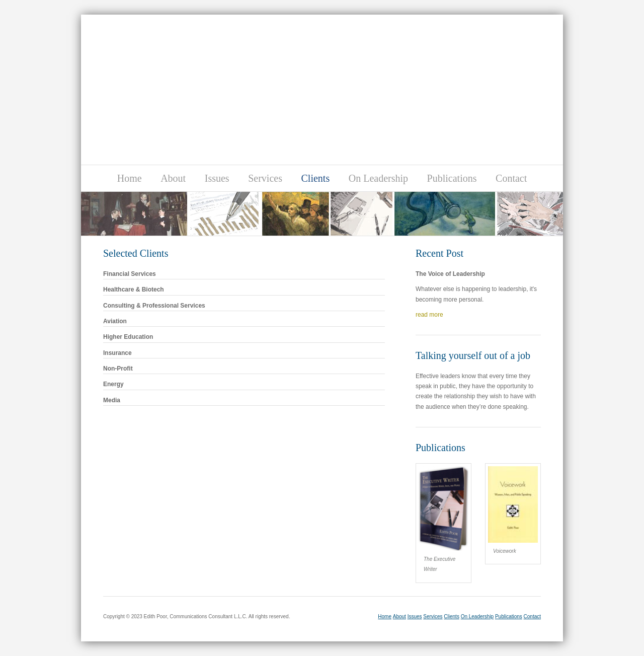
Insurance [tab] (243, 352)
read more (429, 315)
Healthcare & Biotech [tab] (243, 289)
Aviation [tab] (243, 320)
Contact (511, 178)
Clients (316, 178)
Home (130, 178)
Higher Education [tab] (243, 336)
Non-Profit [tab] (243, 368)
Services (265, 178)
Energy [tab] (243, 383)
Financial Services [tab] (243, 273)
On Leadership (378, 178)
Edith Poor (278, 65)
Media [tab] (243, 399)
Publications (452, 178)
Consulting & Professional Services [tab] (243, 305)
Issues (217, 178)
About (173, 178)
